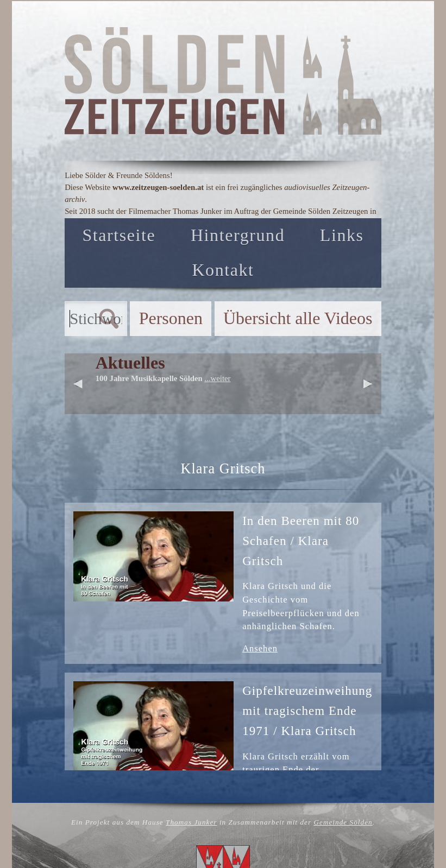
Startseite (119, 235)
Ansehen (260, 648)
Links (342, 235)
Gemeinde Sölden (343, 822)
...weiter (217, 378)
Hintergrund (238, 235)
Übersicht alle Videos (298, 318)
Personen (171, 318)
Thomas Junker (191, 822)
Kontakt (223, 270)
